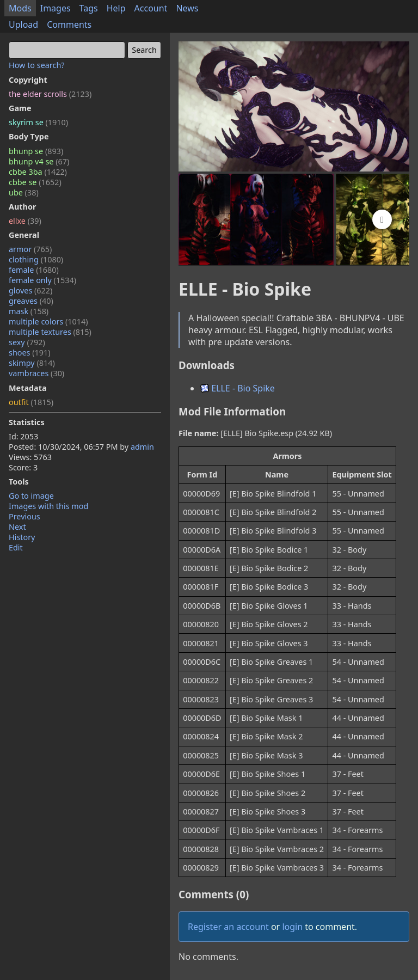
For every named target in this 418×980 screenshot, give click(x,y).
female (34, 270)
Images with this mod (48, 506)
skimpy (32, 363)
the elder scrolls (50, 94)
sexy (27, 342)
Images (56, 8)
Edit (16, 547)
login (292, 927)
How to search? (37, 65)
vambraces (36, 373)
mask (29, 311)
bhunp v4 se (39, 161)
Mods (20, 8)
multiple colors (48, 321)
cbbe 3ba (38, 172)
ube (24, 192)
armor (30, 249)
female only (42, 280)
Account (151, 8)
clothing (36, 259)
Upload (23, 24)
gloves (30, 290)
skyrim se (38, 122)
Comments (69, 24)
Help (116, 8)
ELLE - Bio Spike (238, 388)
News (187, 8)
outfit (31, 402)
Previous (24, 516)
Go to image (31, 496)
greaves (31, 301)
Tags (89, 8)
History (22, 537)
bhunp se (36, 151)
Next (17, 527)
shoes (30, 353)
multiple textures (50, 332)
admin (142, 447)
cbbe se (35, 182)
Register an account (228, 927)
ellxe (25, 221)
